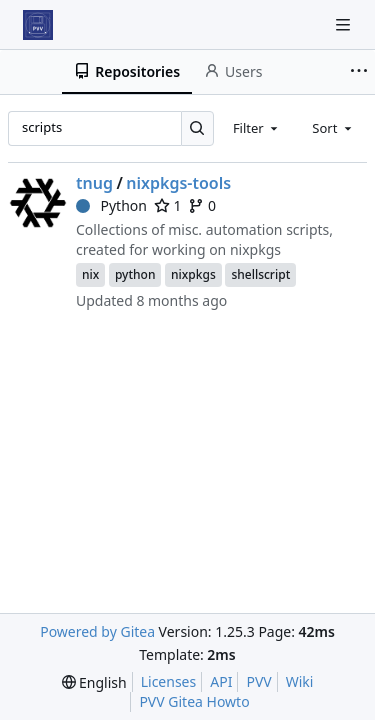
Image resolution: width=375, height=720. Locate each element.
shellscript (260, 274)
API (221, 681)
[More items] (359, 72)
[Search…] (197, 128)
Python (111, 205)
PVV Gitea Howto (194, 701)
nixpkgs (193, 274)
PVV (258, 681)
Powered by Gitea (97, 631)
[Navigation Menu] (345, 24)
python (135, 274)
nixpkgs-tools (178, 183)
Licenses (169, 681)
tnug (94, 183)
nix (90, 274)
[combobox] (257, 128)
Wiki (300, 681)
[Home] (38, 25)
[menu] (94, 682)
